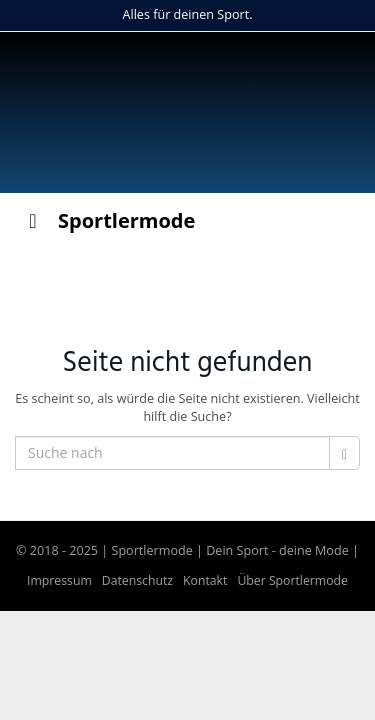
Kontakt (205, 580)
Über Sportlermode (292, 580)
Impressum (59, 580)
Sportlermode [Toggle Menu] (107, 220)
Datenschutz (137, 580)
